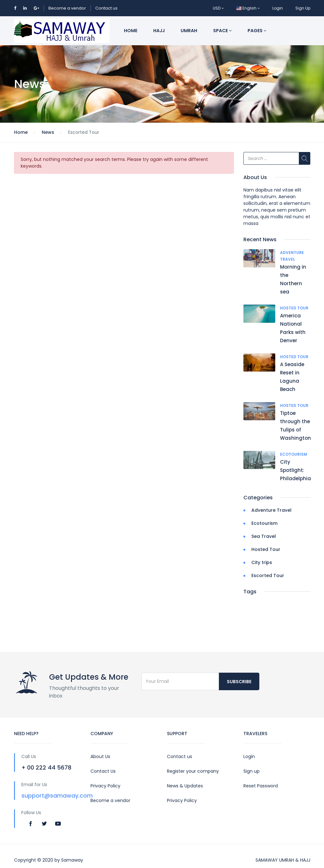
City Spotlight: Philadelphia (295, 470)
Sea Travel (264, 536)
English (248, 8)
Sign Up (303, 8)
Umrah (189, 31)
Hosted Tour (294, 308)
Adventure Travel (271, 510)
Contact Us (103, 771)
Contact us (106, 8)
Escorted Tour (268, 575)
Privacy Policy (105, 786)
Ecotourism (294, 454)
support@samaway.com (57, 796)
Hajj (159, 31)
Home (131, 31)
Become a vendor (67, 8)
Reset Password (261, 786)
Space (222, 31)
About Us (100, 756)
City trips (262, 562)
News (48, 132)
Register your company (193, 771)
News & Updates (185, 786)
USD (218, 8)
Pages (257, 31)
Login (278, 8)
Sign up (252, 771)
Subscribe (239, 682)
